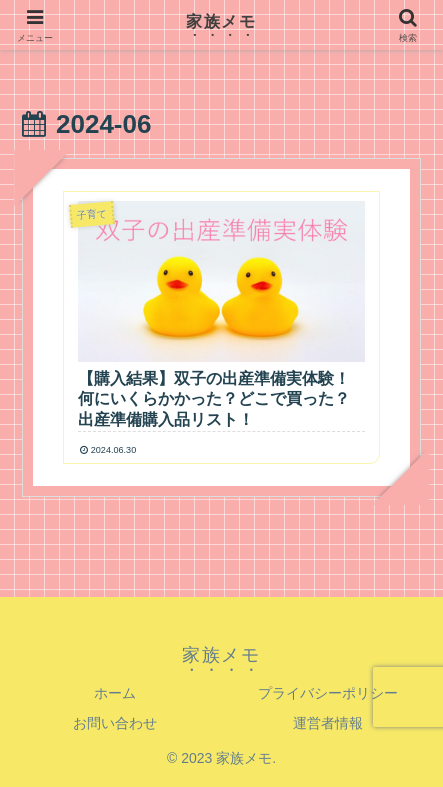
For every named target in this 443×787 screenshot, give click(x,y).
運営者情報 (328, 723)
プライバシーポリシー (328, 693)
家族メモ (221, 21)
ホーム (115, 693)
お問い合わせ (115, 723)
